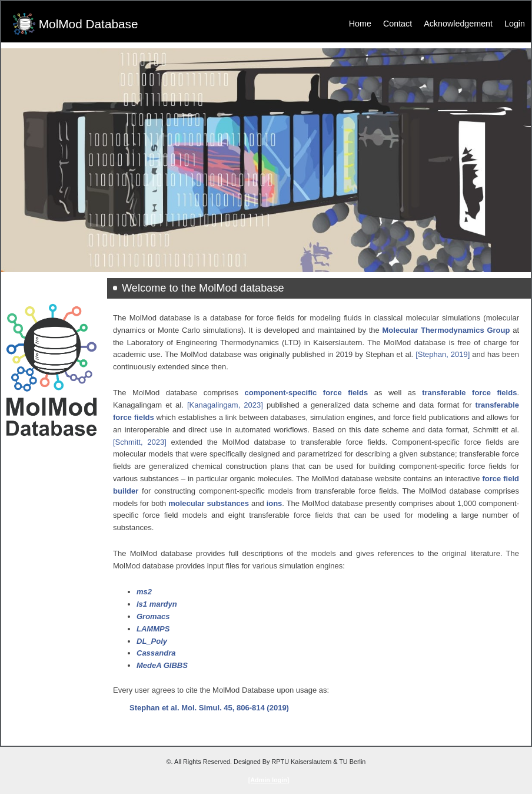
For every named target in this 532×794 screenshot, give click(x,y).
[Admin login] (269, 780)
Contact (398, 24)
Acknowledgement (458, 24)
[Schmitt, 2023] (140, 442)
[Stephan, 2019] (443, 354)
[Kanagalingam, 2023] (225, 405)
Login (515, 24)
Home (360, 24)
